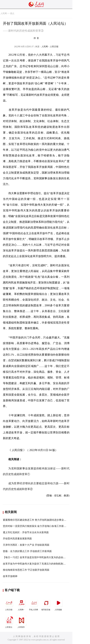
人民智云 (9, 622)
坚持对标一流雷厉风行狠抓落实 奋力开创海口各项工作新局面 (36, 526)
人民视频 (58, 604)
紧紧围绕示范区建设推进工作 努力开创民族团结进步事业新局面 (37, 520)
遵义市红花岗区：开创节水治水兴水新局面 (26, 532)
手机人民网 (34, 604)
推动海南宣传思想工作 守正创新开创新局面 (26, 570)
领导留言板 (46, 604)
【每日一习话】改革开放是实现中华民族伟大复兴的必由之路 (35, 557)
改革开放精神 (10, 576)
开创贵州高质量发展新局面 (17, 539)
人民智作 (21, 622)
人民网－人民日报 (50, 47)
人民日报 (9, 604)
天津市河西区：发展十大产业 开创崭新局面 (26, 545)
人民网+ (21, 604)
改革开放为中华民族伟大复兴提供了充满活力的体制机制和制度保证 (39, 564)
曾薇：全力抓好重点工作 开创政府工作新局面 (27, 551)
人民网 (4, 13)
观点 (12, 13)
